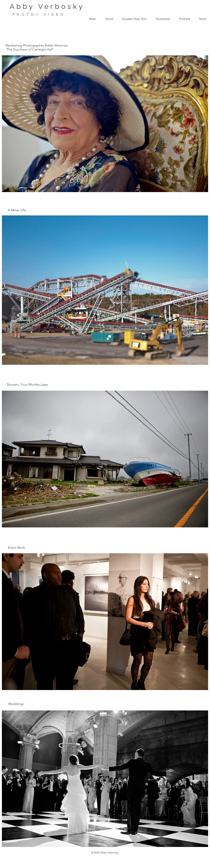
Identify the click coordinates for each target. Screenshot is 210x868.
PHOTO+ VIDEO (39, 14)
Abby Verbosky (47, 6)
